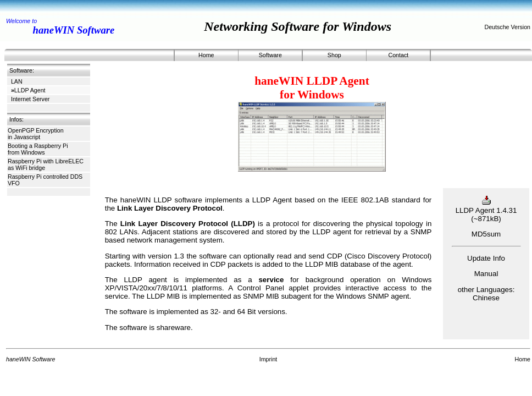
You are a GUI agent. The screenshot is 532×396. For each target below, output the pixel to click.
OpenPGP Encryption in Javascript (36, 134)
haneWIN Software (74, 30)
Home (206, 55)
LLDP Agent (28, 90)
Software (270, 55)
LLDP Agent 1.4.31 (486, 206)
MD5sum (486, 234)
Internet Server (30, 99)
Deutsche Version (507, 27)
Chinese (486, 298)
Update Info (486, 258)
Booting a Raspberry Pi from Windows (38, 149)
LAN (17, 81)
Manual (486, 274)
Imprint (268, 359)
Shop (334, 55)
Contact (398, 55)
